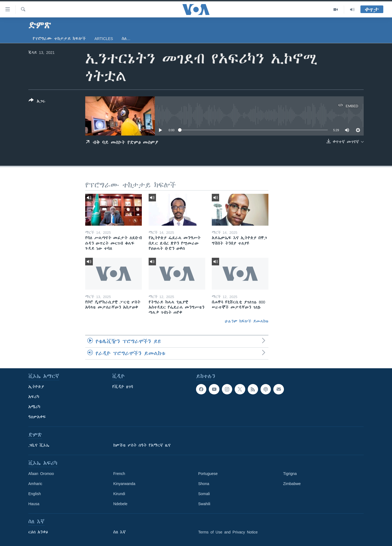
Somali (204, 494)
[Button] (37, 102)
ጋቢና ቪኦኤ (39, 445)
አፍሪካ (34, 397)
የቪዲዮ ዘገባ (123, 387)
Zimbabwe (292, 484)
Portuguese (208, 474)
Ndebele (120, 504)
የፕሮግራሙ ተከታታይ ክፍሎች (59, 39)
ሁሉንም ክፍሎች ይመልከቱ (247, 321)
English (35, 494)
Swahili (204, 504)
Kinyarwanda (124, 484)
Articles (104, 39)
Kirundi (119, 494)
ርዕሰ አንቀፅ (38, 532)
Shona (204, 484)
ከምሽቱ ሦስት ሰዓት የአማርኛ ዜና (142, 445)
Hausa (34, 504)
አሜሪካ (34, 407)
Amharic (35, 484)
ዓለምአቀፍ (37, 417)
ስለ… (126, 39)
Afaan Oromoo (41, 474)
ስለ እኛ (120, 532)
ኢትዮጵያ (36, 387)
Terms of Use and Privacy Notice (228, 532)
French (119, 474)
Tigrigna (290, 474)
